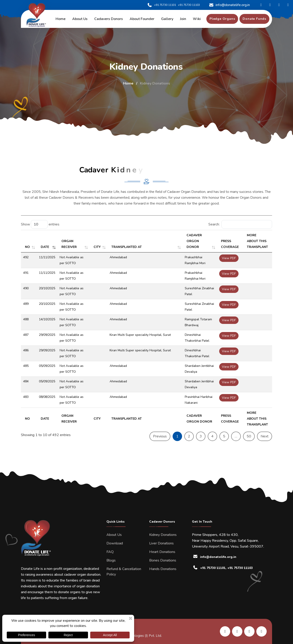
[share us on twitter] (261, 631)
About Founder (142, 19)
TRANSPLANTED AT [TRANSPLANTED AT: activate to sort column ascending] (127, 247)
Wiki (197, 19)
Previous (160, 436)
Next (265, 436)
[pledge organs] (222, 19)
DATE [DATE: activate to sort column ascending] (45, 247)
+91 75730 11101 (162, 5)
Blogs (111, 560)
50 (249, 436)
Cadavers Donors (109, 19)
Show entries (40, 224)
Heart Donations (162, 552)
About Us (114, 535)
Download (115, 543)
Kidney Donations (163, 535)
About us (80, 19)
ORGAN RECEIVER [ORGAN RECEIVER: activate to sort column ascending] (69, 244)
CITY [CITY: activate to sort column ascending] (97, 247)
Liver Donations (161, 543)
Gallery (167, 19)
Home (61, 19)
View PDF (229, 258)
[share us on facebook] (237, 631)
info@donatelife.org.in (229, 5)
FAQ (110, 552)
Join (183, 19)
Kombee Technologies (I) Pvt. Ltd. (136, 636)
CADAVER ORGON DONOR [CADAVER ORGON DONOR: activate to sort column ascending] (194, 241)
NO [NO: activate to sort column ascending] (27, 247)
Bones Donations (163, 560)
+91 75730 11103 (189, 5)
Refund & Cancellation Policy (124, 572)
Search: (240, 224)
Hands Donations (163, 569)
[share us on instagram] (249, 631)
